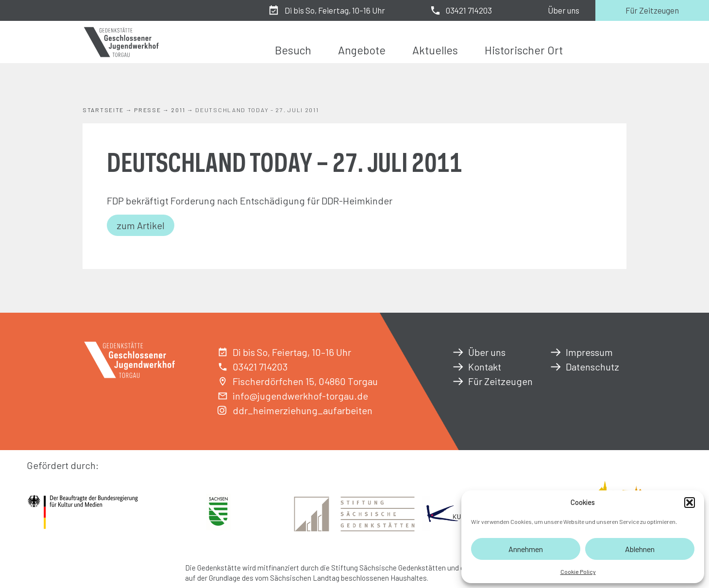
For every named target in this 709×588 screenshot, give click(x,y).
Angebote (362, 50)
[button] (690, 503)
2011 (178, 110)
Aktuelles (435, 50)
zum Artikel (141, 225)
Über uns (564, 10)
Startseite (103, 110)
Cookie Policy (578, 571)
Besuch (293, 50)
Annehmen (526, 549)
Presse (147, 110)
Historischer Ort (524, 50)
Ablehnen (640, 549)
